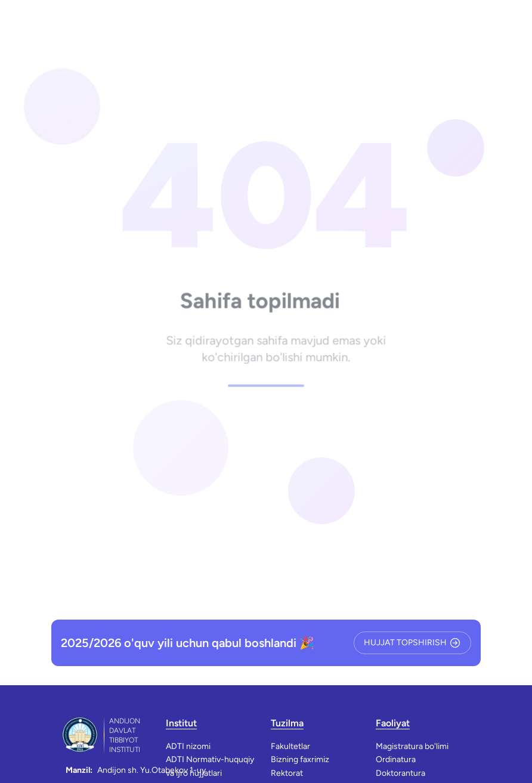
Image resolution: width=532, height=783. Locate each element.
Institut (181, 723)
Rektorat (287, 773)
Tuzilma (287, 723)
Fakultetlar (290, 746)
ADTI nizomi (188, 746)
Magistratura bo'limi (412, 746)
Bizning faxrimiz (300, 759)
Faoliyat (393, 723)
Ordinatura (396, 759)
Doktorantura (400, 773)
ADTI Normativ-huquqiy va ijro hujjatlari (210, 766)
